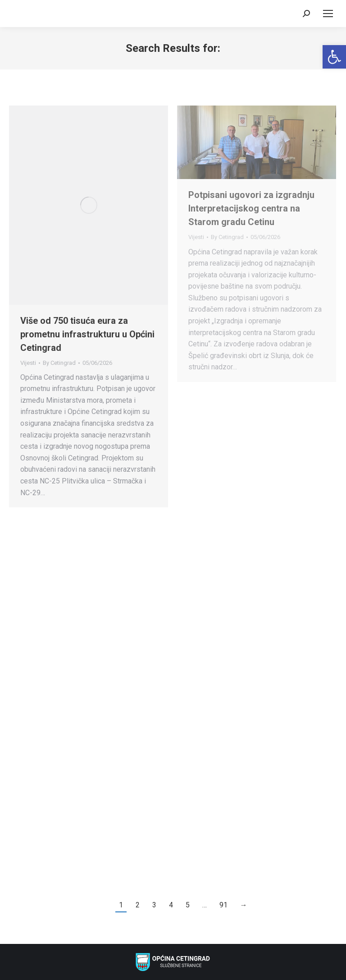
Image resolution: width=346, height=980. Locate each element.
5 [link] (188, 905)
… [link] (205, 905)
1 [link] (121, 905)
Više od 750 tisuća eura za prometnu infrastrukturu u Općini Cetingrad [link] (87, 334)
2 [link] (138, 905)
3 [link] (154, 905)
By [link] (59, 363)
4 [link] (171, 905)
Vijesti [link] (28, 363)
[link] (334, 57)
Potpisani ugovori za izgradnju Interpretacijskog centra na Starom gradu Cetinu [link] (251, 208)
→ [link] (244, 905)
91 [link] (223, 905)
